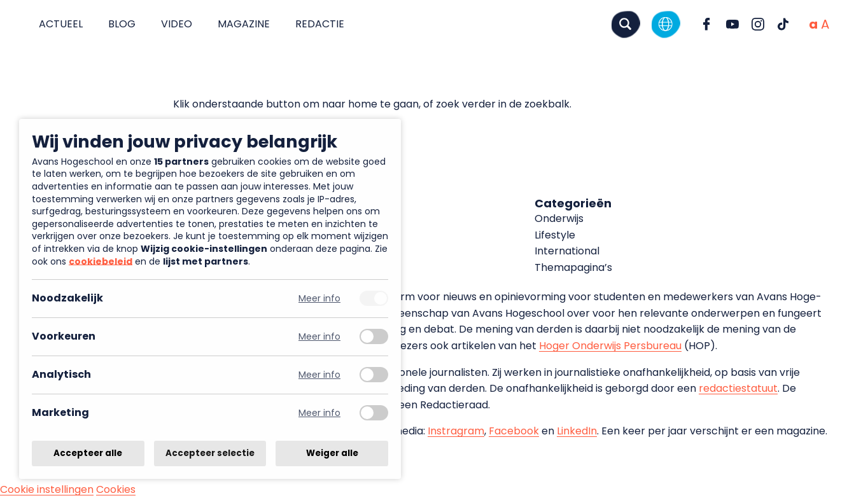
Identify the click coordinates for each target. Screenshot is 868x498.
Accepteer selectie (210, 453)
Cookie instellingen (47, 489)
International (567, 251)
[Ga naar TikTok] (783, 24)
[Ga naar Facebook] (707, 24)
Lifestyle (555, 235)
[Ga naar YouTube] (732, 24)
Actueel (61, 24)
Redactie (320, 24)
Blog (122, 24)
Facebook (514, 431)
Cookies (116, 489)
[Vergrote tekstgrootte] (825, 24)
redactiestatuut (738, 388)
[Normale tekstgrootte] (813, 24)
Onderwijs (559, 218)
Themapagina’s (573, 267)
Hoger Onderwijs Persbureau (610, 346)
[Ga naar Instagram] (758, 24)
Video (177, 24)
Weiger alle (332, 453)
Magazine (244, 24)
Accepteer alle (88, 453)
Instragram (456, 431)
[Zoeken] (626, 24)
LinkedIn (577, 431)
